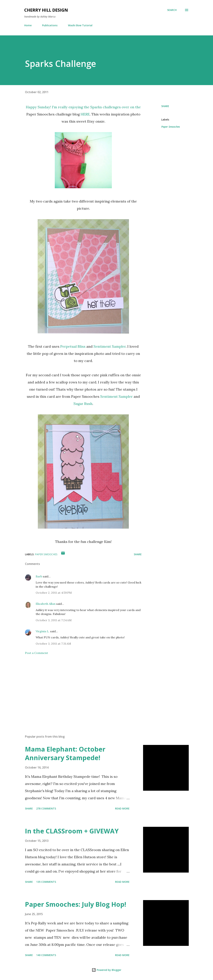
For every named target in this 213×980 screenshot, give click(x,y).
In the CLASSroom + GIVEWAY (72, 831)
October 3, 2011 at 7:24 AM (54, 620)
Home (28, 25)
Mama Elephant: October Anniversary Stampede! (65, 753)
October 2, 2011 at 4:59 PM (54, 593)
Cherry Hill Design (46, 10)
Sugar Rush (83, 404)
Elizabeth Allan (46, 604)
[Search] (172, 10)
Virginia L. (43, 631)
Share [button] (165, 106)
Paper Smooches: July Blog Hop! (76, 904)
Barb (39, 576)
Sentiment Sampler (110, 346)
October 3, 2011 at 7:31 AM (53, 644)
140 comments (46, 955)
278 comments (46, 808)
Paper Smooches (171, 127)
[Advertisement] (83, 690)
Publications (50, 25)
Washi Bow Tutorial (80, 25)
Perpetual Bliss (73, 346)
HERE (85, 114)
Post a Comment (36, 653)
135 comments (46, 882)
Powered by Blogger (106, 970)
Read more (122, 808)
